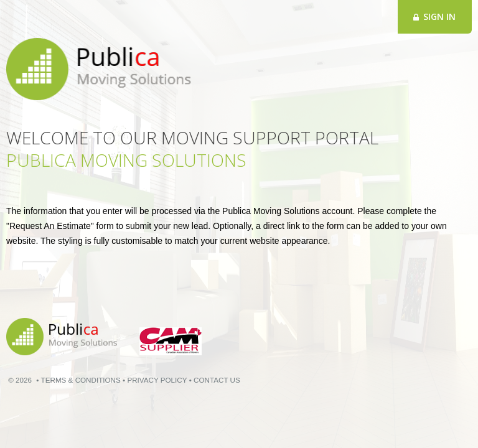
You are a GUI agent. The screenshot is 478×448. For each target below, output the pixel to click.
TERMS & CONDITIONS (81, 380)
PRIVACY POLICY (157, 380)
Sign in (434, 16)
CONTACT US (217, 380)
